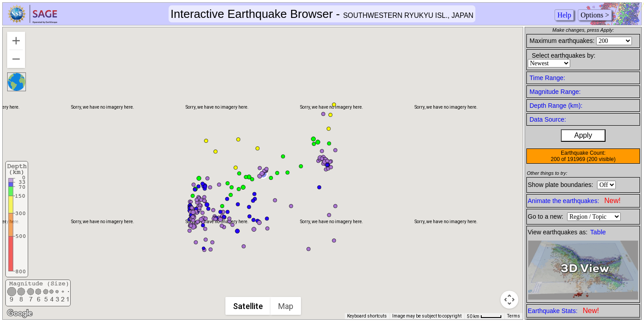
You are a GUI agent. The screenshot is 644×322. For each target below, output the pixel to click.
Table (598, 232)
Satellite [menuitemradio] (248, 306)
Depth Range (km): (556, 106)
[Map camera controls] (509, 300)
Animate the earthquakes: (574, 201)
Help (564, 15)
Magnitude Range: (555, 92)
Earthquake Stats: (563, 311)
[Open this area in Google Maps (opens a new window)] (20, 314)
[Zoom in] (16, 41)
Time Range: (547, 78)
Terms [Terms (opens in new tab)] (514, 316)
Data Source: (548, 119)
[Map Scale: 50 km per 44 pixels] (484, 316)
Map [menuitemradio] (286, 306)
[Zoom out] (16, 59)
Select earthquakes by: (563, 55)
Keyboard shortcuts (367, 316)
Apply (583, 135)
